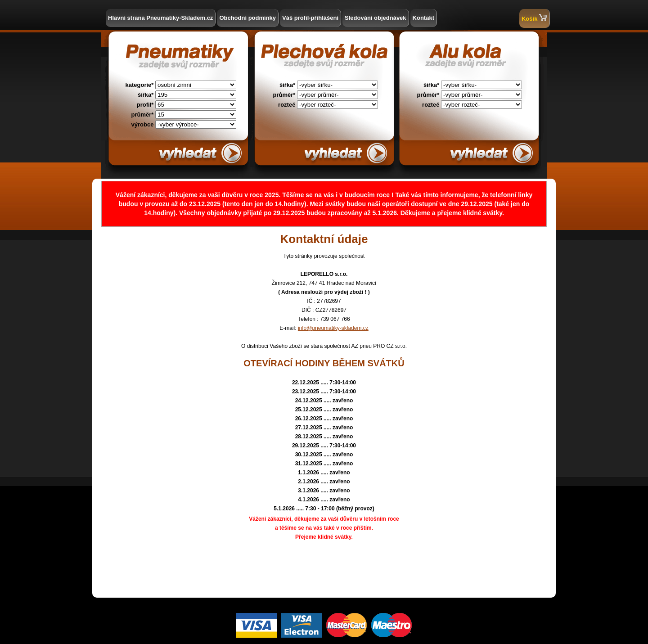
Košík (534, 18)
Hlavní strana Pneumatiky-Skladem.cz (160, 18)
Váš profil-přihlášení (310, 18)
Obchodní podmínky (247, 18)
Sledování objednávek (376, 18)
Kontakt (423, 18)
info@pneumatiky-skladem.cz (333, 328)
